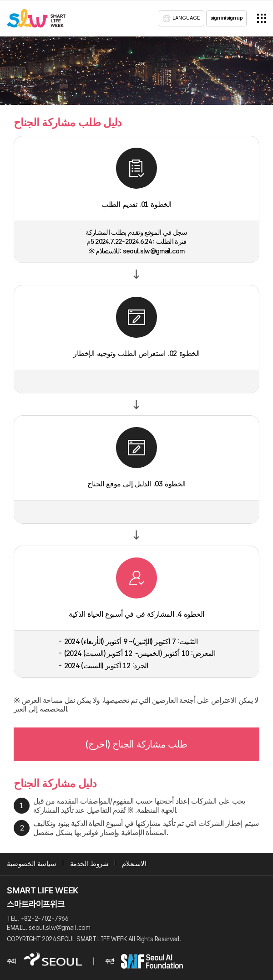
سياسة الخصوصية (32, 864)
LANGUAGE (186, 18)
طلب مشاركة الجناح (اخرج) (136, 744)
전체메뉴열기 (262, 18)
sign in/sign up (226, 18)
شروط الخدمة (89, 864)
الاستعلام (134, 864)
